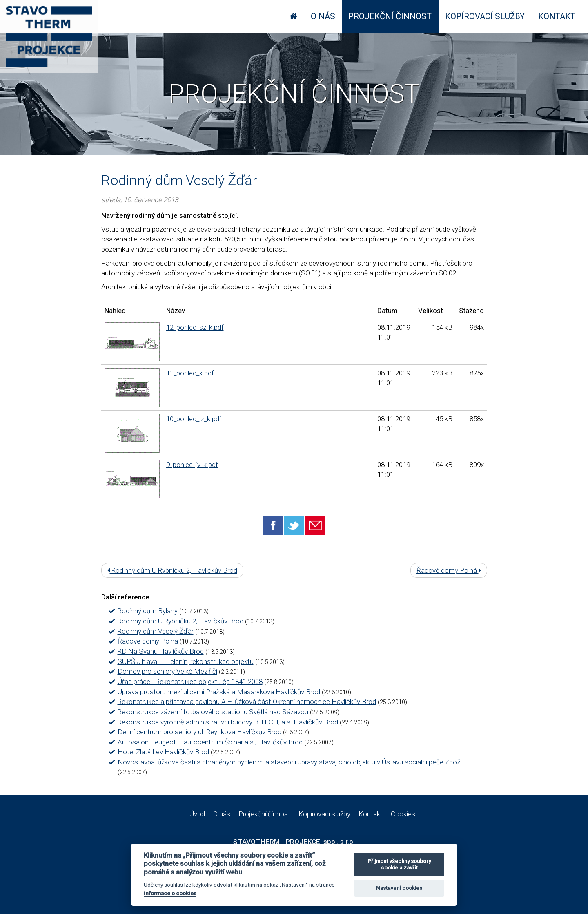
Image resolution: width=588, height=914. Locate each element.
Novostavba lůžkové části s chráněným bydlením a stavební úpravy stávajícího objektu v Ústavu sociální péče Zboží (290, 762)
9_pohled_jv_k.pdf (192, 465)
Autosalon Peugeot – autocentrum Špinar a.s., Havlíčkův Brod (210, 742)
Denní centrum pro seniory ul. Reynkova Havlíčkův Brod (199, 732)
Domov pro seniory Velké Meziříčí (167, 671)
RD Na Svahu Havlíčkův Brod (161, 651)
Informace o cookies (170, 893)
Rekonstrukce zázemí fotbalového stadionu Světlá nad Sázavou (213, 712)
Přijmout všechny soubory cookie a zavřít (399, 864)
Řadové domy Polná (449, 570)
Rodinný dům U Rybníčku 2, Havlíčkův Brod (172, 570)
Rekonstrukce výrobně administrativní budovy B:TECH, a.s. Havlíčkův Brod (228, 722)
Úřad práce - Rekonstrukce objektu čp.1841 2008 (190, 682)
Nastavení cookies (399, 888)
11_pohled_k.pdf (190, 373)
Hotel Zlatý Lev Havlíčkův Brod (163, 752)
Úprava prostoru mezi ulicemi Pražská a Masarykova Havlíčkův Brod (219, 692)
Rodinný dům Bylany (148, 611)
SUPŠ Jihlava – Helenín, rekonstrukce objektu (186, 661)
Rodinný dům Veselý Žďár (156, 631)
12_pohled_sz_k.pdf (195, 327)
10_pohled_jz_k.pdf (194, 419)
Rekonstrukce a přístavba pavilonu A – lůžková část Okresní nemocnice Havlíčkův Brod (247, 702)
